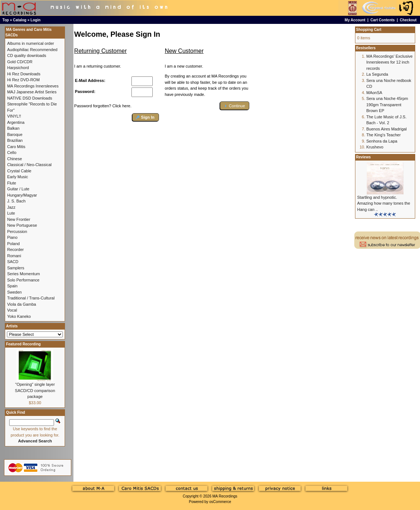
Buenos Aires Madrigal (387, 129)
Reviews (363, 157)
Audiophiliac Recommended (32, 50)
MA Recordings (225, 496)
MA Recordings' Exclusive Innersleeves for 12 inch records (390, 62)
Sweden (14, 292)
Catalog (20, 20)
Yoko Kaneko (19, 316)
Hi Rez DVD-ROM (23, 80)
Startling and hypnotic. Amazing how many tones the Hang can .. (384, 203)
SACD (13, 262)
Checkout (408, 20)
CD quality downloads (26, 55)
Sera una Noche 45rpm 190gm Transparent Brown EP (387, 105)
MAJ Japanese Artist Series (32, 92)
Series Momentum (23, 274)
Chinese (14, 159)
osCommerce (220, 502)
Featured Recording (23, 344)
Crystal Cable (19, 171)
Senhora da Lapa (382, 141)
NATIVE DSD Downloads (30, 98)
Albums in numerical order (30, 43)
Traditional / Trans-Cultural (31, 298)
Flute (11, 183)
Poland (13, 244)
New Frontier (19, 219)
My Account (355, 20)
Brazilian (15, 140)
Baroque (15, 134)
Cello (12, 152)
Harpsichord (18, 68)
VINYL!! (14, 116)
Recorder (15, 249)
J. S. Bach (16, 201)
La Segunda (377, 74)
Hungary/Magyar (22, 195)
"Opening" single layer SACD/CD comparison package (35, 390)
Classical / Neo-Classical (29, 165)
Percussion (17, 231)
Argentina (16, 122)
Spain (12, 286)
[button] (146, 117)
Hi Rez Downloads (23, 74)
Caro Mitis (16, 147)
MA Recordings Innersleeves (33, 86)
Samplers (15, 268)
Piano (12, 237)
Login (35, 20)
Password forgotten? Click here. (103, 106)
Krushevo (375, 147)
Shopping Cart (369, 30)
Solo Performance (23, 280)
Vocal (12, 310)
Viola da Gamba (21, 304)
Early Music (17, 177)
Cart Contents (383, 20)
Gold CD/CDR (20, 62)
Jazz (11, 207)
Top (6, 20)
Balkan (13, 128)
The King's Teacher (384, 135)
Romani (14, 256)
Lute (11, 213)
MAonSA (374, 93)
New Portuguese (22, 225)
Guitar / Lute (18, 189)
